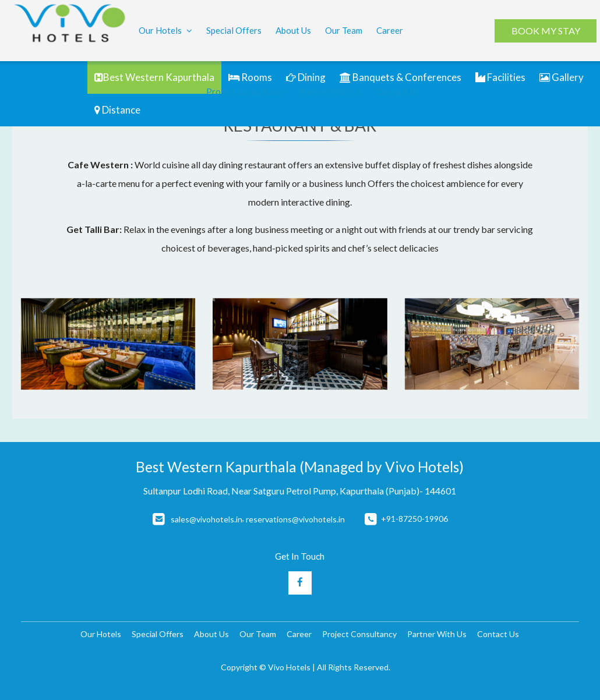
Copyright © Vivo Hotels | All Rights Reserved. (306, 667)
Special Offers (234, 30)
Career (390, 30)
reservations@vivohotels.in (295, 519)
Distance (117, 110)
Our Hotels (165, 31)
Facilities (500, 77)
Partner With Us (331, 91)
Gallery (562, 77)
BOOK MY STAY (545, 31)
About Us (293, 30)
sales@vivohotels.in (207, 519)
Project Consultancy (246, 91)
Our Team (344, 30)
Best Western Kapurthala (154, 77)
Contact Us (398, 91)
